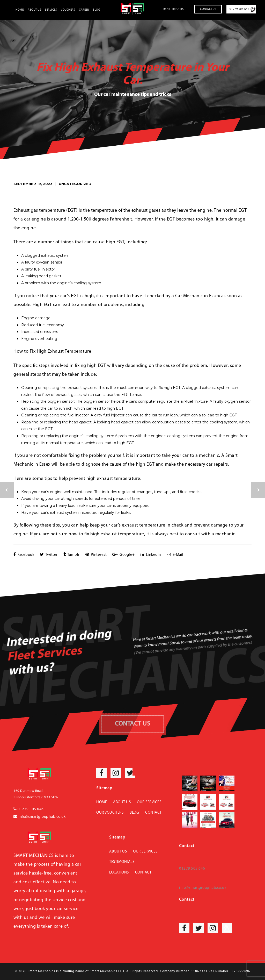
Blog (97, 10)
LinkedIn (151, 555)
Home (20, 10)
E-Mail (175, 555)
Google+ (124, 555)
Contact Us (208, 9)
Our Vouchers (110, 813)
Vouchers (68, 10)
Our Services (149, 802)
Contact (153, 813)
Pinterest (96, 555)
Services (51, 10)
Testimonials (122, 862)
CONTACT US (132, 724)
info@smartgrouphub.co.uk (39, 817)
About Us (34, 10)
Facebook (24, 555)
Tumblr (72, 555)
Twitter (49, 555)
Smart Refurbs (173, 9)
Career (84, 10)
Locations (119, 873)
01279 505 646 (240, 9)
